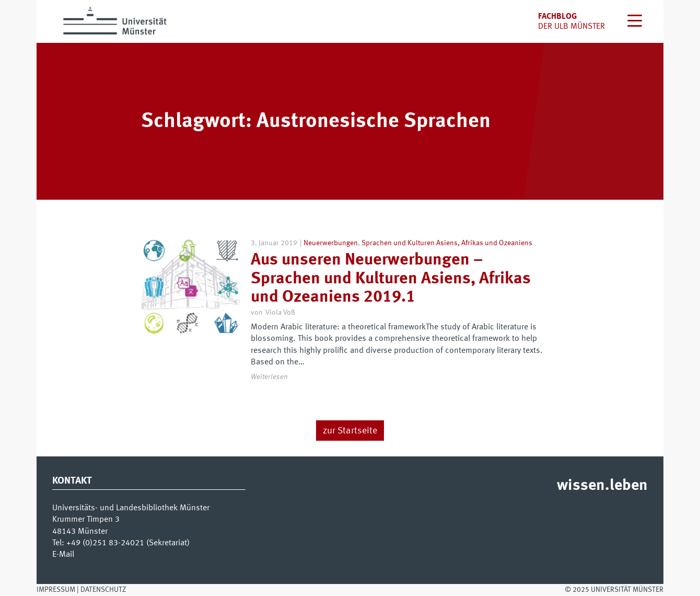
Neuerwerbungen (331, 243)
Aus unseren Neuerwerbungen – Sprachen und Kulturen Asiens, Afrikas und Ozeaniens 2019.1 (391, 279)
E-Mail (63, 555)
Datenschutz (103, 590)
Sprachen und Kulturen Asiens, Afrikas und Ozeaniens (447, 243)
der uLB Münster (571, 27)
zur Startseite (350, 431)
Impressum (56, 590)
